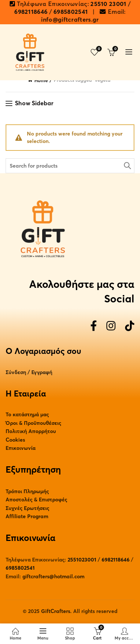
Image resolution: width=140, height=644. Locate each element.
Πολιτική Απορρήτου (31, 431)
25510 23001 (108, 4)
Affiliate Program (27, 517)
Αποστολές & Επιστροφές (36, 500)
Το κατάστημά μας (27, 415)
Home (41, 81)
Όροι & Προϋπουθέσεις (33, 423)
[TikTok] (130, 326)
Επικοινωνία (21, 448)
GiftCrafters (56, 611)
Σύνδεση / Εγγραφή (29, 372)
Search (127, 166)
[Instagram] (111, 326)
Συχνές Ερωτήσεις (27, 508)
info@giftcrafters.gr (70, 20)
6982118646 (31, 12)
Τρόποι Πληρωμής (27, 491)
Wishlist (98, 49)
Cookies (15, 440)
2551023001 (82, 560)
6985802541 (71, 12)
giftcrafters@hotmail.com (53, 577)
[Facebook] (94, 326)
